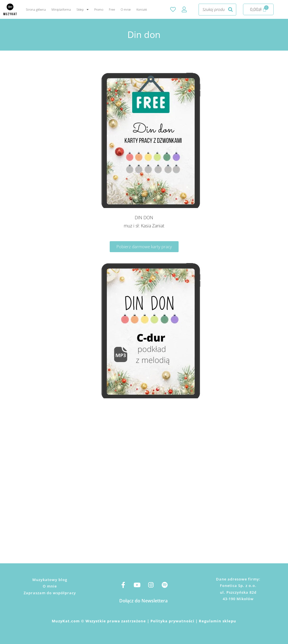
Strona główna (36, 9)
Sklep (83, 9)
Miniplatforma (61, 9)
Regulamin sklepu (218, 621)
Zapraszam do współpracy (50, 593)
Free (112, 9)
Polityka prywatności (172, 621)
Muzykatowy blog (50, 580)
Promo (99, 9)
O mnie (126, 9)
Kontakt (142, 9)
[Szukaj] (230, 10)
